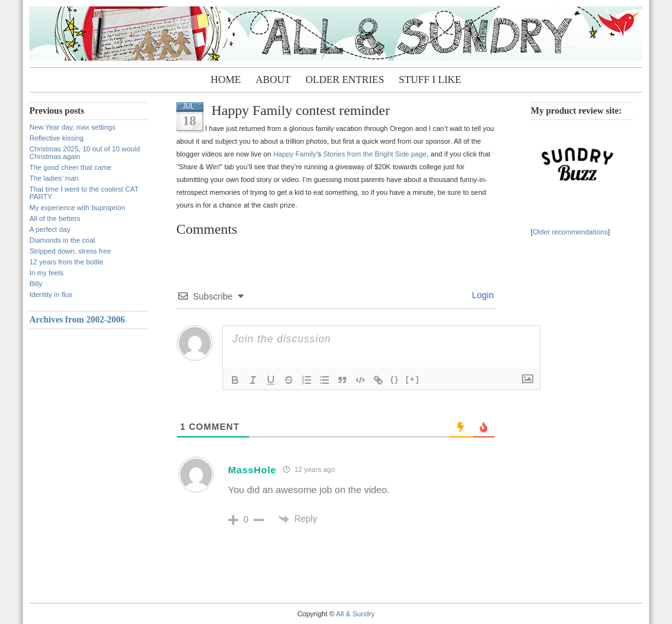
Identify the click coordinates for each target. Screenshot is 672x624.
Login (482, 295)
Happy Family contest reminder (301, 110)
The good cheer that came (70, 167)
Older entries (345, 80)
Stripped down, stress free (70, 251)
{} (395, 379)
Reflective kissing (57, 138)
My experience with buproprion (77, 208)
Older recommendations (570, 232)
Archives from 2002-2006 (77, 320)
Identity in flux (51, 294)
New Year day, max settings (73, 127)
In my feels (46, 273)
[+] (413, 379)
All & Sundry (355, 614)
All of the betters (55, 218)
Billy (36, 284)
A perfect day (50, 229)
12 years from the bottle (66, 262)
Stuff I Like (430, 80)
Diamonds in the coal (62, 240)
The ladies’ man (54, 178)
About (273, 80)
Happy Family (295, 154)
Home (226, 80)
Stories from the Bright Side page (375, 154)
